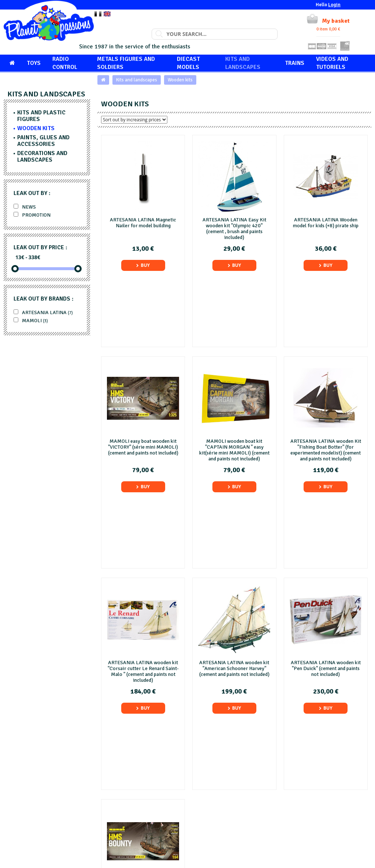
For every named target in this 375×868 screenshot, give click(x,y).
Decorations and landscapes (42, 157)
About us (204, 777)
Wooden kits (180, 80)
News (25, 207)
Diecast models (188, 63)
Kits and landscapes (243, 63)
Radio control (65, 63)
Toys (34, 63)
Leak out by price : (40, 247)
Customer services (309, 777)
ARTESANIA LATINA (43, 312)
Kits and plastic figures (41, 116)
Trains (295, 63)
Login (334, 5)
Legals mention (211, 793)
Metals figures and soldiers (126, 63)
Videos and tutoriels (332, 63)
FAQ (199, 785)
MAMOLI (31, 321)
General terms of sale (218, 801)
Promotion (32, 215)
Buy (143, 265)
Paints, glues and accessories (43, 141)
